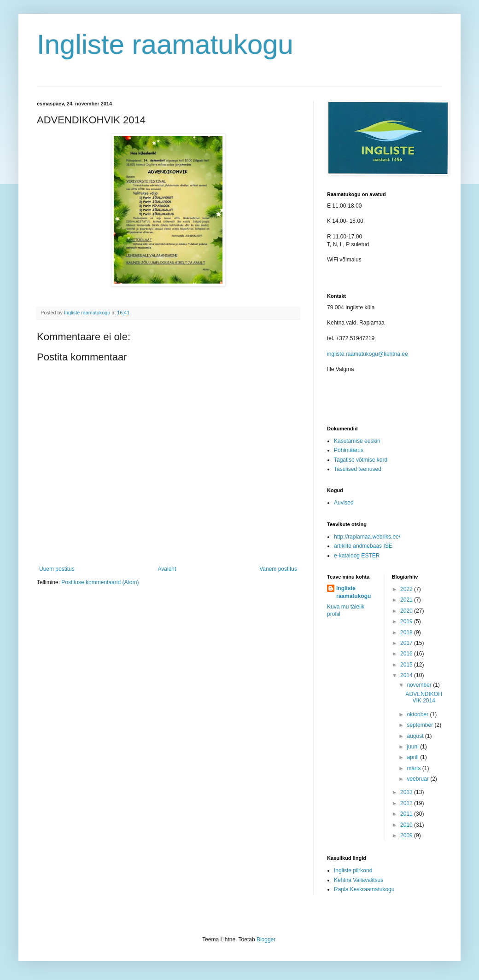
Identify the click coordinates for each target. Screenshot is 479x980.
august (416, 736)
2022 (407, 589)
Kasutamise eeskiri (357, 441)
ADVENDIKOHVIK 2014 (424, 697)
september (421, 725)
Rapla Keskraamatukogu (364, 889)
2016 (407, 654)
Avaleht (167, 569)
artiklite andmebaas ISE (363, 546)
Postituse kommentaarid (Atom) (100, 582)
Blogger (266, 939)
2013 (407, 792)
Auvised (344, 503)
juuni (413, 747)
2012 (407, 803)
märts (414, 768)
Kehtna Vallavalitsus (359, 880)
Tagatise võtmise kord (361, 460)
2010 (407, 825)
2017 (407, 643)
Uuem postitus (57, 569)
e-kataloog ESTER (357, 556)
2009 (407, 835)
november (420, 685)
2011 (407, 814)
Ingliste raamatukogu (165, 44)
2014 (407, 675)
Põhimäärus (349, 450)
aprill (413, 757)
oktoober (418, 714)
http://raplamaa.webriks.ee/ (367, 537)
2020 (407, 611)
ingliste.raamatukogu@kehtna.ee (368, 354)
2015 (407, 665)
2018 (407, 632)
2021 (407, 600)
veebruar (418, 779)
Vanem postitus (278, 569)
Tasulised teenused (358, 469)
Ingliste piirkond (353, 870)
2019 (407, 621)
